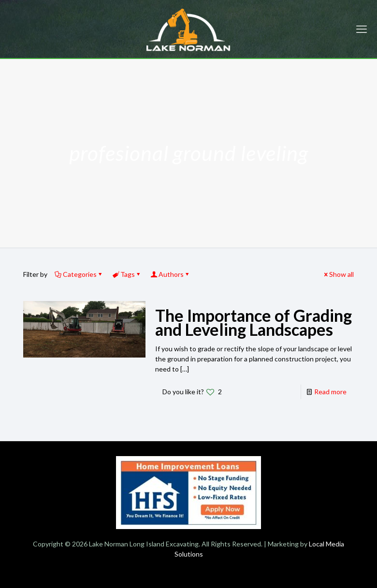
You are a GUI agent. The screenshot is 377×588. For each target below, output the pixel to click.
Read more (330, 392)
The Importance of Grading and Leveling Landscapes (254, 322)
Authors (170, 274)
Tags (127, 274)
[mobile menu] (362, 29)
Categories (79, 274)
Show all (338, 274)
